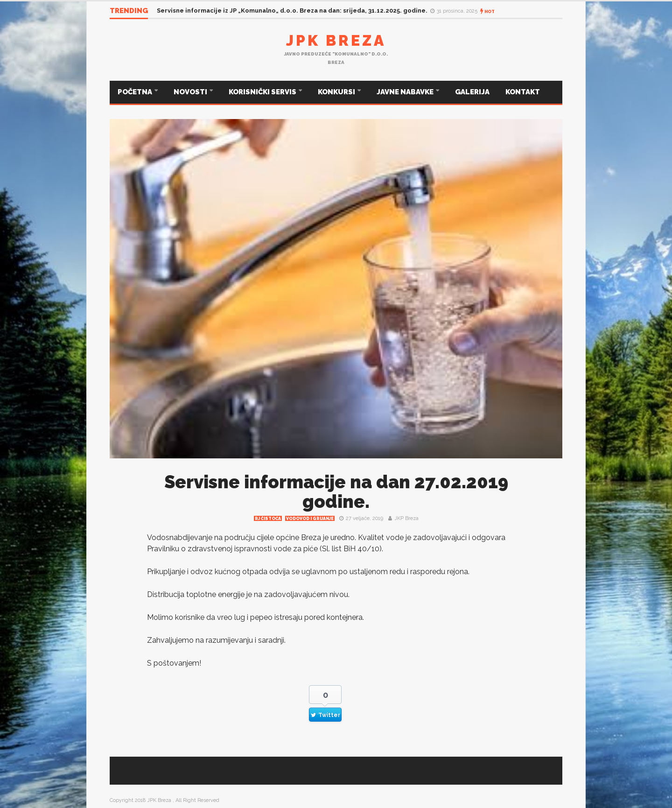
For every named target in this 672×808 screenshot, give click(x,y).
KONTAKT (523, 92)
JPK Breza (336, 40)
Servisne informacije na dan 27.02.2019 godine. (336, 492)
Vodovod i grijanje (310, 519)
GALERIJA (472, 92)
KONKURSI (337, 92)
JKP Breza (406, 518)
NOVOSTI (191, 92)
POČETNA (136, 92)
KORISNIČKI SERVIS (263, 92)
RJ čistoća (268, 519)
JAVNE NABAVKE (406, 92)
